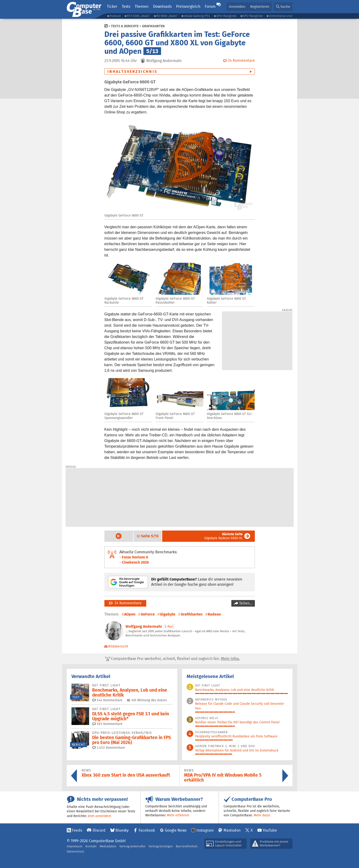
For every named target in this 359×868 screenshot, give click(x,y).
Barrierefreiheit (187, 846)
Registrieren (260, 6)
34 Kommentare (125, 603)
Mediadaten (108, 846)
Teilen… (245, 603)
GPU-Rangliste (226, 16)
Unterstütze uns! (281, 16)
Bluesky (122, 830)
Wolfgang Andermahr (144, 626)
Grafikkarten (153, 26)
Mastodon (232, 830)
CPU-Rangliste (253, 16)
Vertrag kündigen (161, 846)
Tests (126, 6)
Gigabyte (168, 614)
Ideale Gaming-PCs (197, 16)
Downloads (162, 6)
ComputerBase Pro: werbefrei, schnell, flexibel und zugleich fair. (173, 659)
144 (107, 700)
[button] (283, 7)
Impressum (75, 846)
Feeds (77, 830)
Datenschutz (75, 851)
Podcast (115, 16)
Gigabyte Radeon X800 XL (223, 536)
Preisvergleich (188, 6)
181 (107, 724)
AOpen (130, 614)
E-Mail (169, 626)
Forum (210, 6)
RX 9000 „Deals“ (167, 16)
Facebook (147, 830)
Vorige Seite (115, 536)
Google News (176, 830)
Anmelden (237, 6)
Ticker (112, 6)
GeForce (148, 614)
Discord (99, 830)
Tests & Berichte (125, 26)
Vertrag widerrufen (132, 846)
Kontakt (91, 846)
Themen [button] (142, 6)
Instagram (205, 830)
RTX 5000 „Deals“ (138, 16)
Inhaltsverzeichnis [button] (132, 72)
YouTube (270, 830)
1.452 (109, 748)
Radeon (214, 614)
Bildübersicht (116, 646)
